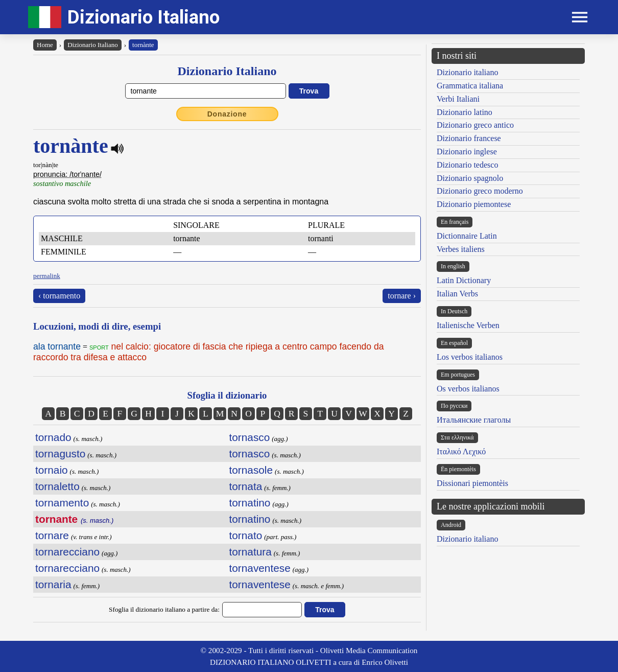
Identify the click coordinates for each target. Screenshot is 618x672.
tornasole (251, 470)
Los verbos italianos (470, 357)
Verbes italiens (461, 249)
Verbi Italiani (458, 99)
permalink (47, 276)
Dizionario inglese (467, 152)
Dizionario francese (469, 138)
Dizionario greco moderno (480, 191)
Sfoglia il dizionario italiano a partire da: (164, 609)
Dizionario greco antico (475, 125)
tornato (246, 535)
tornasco (250, 437)
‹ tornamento (59, 296)
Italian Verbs (457, 294)
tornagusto (60, 454)
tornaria (53, 584)
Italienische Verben (468, 325)
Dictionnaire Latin (467, 236)
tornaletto (57, 486)
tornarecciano (67, 552)
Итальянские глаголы (474, 420)
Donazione (227, 114)
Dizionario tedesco (467, 165)
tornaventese (260, 568)
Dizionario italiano (467, 72)
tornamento (62, 503)
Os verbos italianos (468, 389)
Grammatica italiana (470, 86)
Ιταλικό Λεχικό (461, 451)
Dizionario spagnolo (470, 178)
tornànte (143, 45)
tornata (246, 486)
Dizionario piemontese (474, 204)
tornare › (402, 296)
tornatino (250, 503)
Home (45, 45)
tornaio (52, 470)
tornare (52, 535)
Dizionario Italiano (144, 17)
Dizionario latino (465, 112)
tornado (53, 437)
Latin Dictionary (464, 280)
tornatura (251, 552)
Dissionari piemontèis (472, 483)
